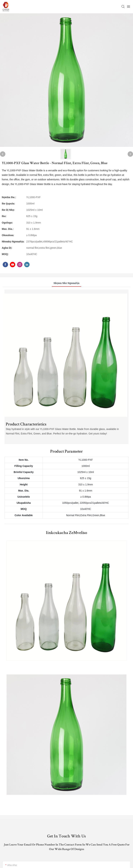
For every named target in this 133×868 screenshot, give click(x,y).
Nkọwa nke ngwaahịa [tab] (66, 283)
